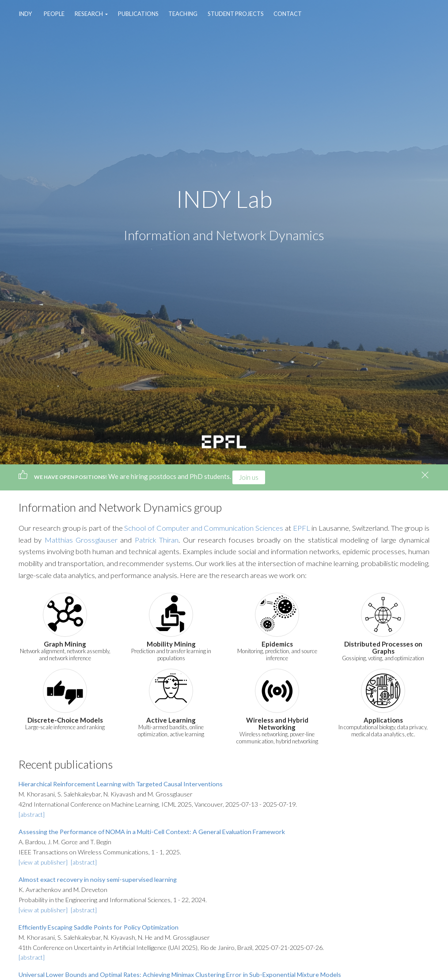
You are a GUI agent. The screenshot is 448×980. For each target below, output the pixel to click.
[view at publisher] (44, 862)
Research (89, 14)
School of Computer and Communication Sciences (204, 528)
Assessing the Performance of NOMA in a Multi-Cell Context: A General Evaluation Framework (152, 832)
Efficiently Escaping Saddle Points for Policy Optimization (99, 927)
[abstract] (32, 814)
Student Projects (236, 14)
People (54, 14)
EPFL (302, 528)
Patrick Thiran (157, 540)
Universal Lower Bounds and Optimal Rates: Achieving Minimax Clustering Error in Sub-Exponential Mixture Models (180, 974)
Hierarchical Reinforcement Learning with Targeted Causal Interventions (121, 784)
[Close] (425, 475)
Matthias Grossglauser (81, 540)
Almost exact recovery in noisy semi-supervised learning (98, 879)
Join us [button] (249, 477)
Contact (288, 14)
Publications (138, 14)
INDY (25, 14)
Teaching (183, 14)
